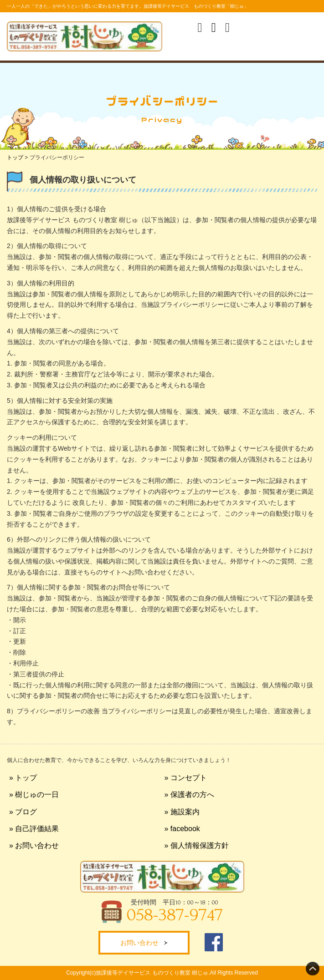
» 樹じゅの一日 (34, 795)
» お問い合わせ (34, 845)
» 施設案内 (182, 812)
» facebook (182, 829)
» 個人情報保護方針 (197, 845)
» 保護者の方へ (189, 795)
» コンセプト (186, 778)
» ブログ (23, 812)
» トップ (23, 778)
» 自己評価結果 (34, 829)
